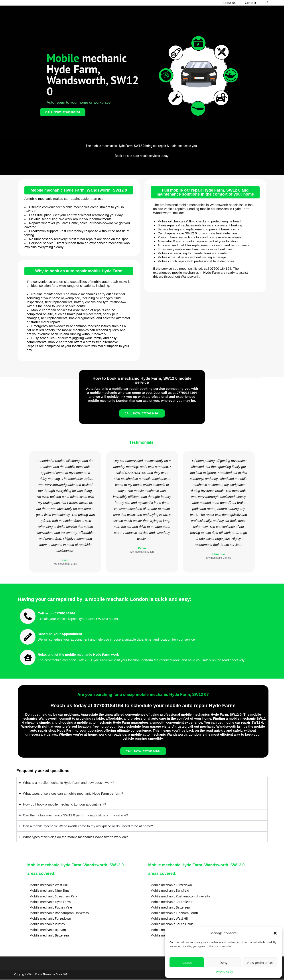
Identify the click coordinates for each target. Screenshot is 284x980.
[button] (275, 933)
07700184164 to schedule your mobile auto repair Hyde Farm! (165, 706)
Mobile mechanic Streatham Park (53, 896)
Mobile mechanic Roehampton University (59, 913)
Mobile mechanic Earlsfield (170, 891)
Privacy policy (224, 972)
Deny (223, 962)
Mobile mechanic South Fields (172, 924)
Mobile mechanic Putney (47, 924)
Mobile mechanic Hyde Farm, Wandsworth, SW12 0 (79, 190)
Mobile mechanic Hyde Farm (50, 902)
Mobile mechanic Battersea (49, 936)
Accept (187, 962)
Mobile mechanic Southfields (171, 902)
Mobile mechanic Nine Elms (49, 891)
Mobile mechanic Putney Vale (51, 908)
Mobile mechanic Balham (48, 930)
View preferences (260, 962)
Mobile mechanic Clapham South (174, 913)
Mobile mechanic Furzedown (50, 919)
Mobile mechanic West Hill (49, 885)
